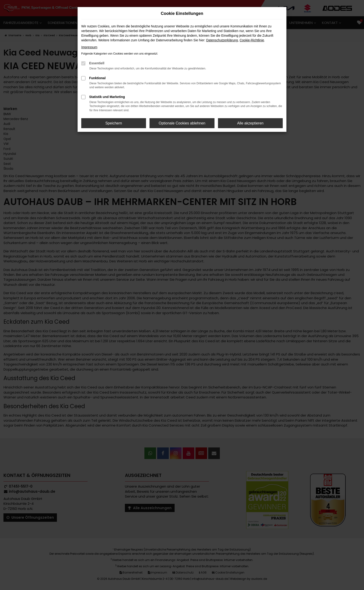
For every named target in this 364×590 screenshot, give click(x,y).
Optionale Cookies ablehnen (182, 123)
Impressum (89, 47)
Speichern (114, 123)
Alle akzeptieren (250, 123)
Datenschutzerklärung (222, 40)
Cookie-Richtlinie (252, 40)
